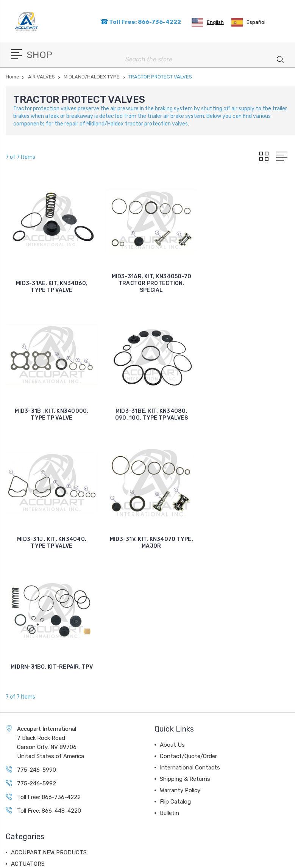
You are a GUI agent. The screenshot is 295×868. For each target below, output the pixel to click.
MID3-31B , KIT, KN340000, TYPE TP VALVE (249, 286)
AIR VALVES (27, 768)
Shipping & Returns (185, 649)
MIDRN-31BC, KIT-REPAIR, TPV (51, 537)
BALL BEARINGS (33, 791)
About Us (172, 615)
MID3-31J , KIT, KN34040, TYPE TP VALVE (150, 413)
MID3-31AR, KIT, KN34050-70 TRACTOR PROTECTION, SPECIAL (151, 283)
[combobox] (208, 22)
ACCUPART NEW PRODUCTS (49, 722)
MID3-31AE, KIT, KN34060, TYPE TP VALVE (51, 286)
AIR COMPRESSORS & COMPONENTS (59, 757)
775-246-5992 (37, 653)
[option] (248, 22)
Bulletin (169, 683)
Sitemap (173, 860)
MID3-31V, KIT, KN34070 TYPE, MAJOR (249, 413)
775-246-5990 (37, 640)
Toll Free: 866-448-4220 (49, 681)
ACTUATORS (28, 734)
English (208, 22)
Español (248, 22)
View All (22, 802)
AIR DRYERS (27, 779)
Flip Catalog (175, 672)
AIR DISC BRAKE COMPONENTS (52, 745)
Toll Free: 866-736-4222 (141, 22)
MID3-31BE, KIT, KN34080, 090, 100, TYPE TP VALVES (52, 413)
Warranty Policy (180, 660)
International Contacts (190, 638)
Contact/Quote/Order (188, 626)
